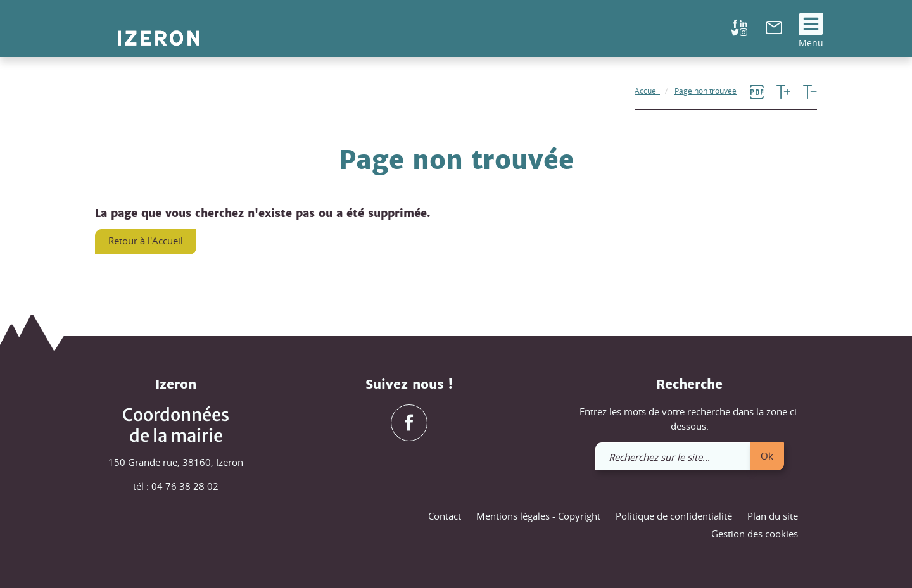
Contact (445, 516)
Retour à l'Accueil (146, 241)
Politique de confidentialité (674, 516)
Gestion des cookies (755, 534)
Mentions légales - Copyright (538, 516)
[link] (774, 30)
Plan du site (773, 516)
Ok (767, 456)
